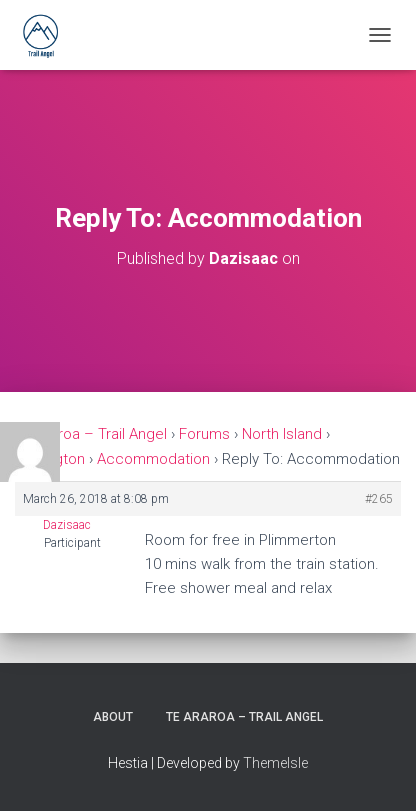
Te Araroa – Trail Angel (91, 434)
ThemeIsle (275, 763)
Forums (204, 434)
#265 (379, 499)
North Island (282, 434)
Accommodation (153, 459)
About (113, 717)
